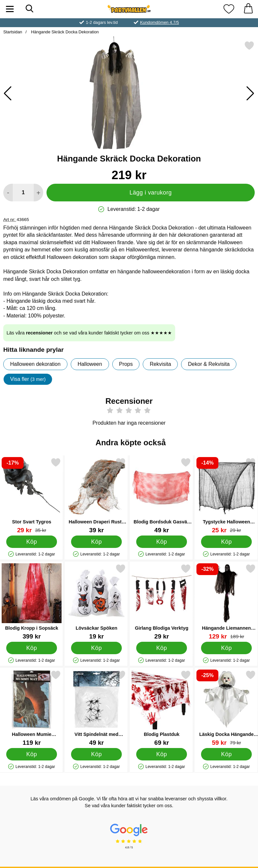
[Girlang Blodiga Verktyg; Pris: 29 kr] (162, 602)
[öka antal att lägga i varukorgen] (38, 193)
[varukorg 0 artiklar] (248, 9)
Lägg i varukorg (150, 193)
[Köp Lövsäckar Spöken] (97, 648)
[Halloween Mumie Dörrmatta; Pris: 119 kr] (32, 708)
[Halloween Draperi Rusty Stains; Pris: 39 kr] (96, 495)
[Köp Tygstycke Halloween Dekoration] (226, 542)
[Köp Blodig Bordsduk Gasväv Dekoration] (162, 542)
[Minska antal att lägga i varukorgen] (8, 193)
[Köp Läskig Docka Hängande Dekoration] (226, 754)
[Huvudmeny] (10, 9)
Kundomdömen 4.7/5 (160, 22)
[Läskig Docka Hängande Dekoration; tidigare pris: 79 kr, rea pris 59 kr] (226, 708)
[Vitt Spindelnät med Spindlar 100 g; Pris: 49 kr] (96, 708)
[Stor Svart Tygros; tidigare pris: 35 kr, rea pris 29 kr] (32, 495)
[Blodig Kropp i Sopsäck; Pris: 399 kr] (32, 602)
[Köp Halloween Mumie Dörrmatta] (32, 754)
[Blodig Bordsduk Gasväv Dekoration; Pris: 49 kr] (162, 495)
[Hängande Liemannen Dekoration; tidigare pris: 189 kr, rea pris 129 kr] (226, 602)
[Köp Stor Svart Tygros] (32, 542)
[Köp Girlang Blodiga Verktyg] (162, 648)
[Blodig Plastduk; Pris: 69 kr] (162, 708)
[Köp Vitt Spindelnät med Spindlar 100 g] (97, 754)
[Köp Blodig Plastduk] (162, 754)
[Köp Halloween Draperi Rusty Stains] (97, 542)
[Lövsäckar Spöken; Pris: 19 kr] (96, 602)
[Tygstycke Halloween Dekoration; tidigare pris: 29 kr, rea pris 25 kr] (226, 495)
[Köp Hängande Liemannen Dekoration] (226, 648)
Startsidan (13, 32)
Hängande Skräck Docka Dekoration (64, 32)
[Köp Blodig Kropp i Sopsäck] (32, 648)
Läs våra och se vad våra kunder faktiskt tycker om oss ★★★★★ (89, 333)
